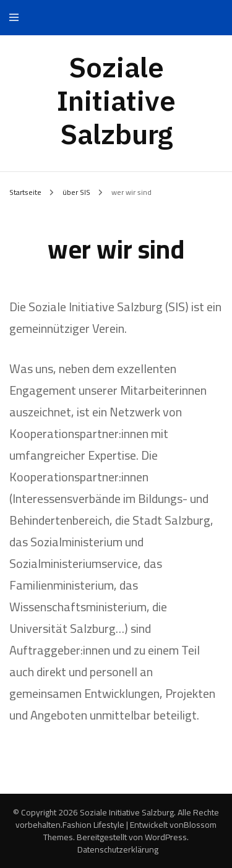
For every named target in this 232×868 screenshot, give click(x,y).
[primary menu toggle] (17, 18)
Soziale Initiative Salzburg (116, 100)
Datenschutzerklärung (118, 849)
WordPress (166, 837)
